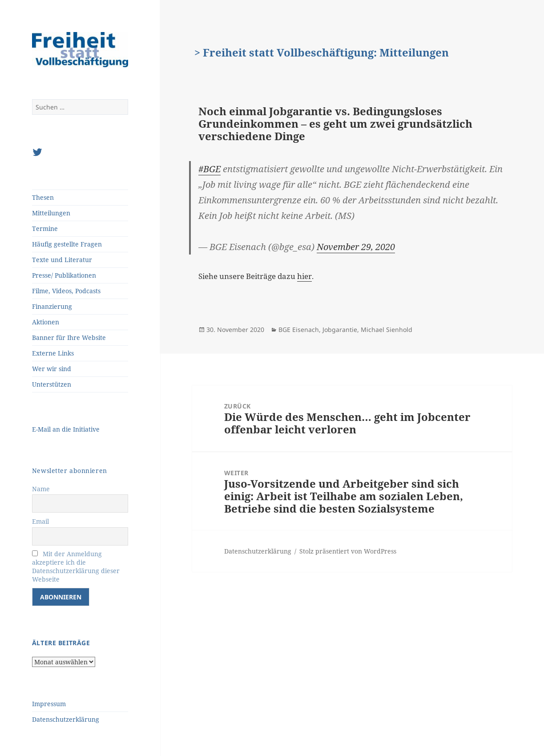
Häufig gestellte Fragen (67, 244)
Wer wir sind (52, 369)
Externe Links (53, 353)
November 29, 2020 (356, 247)
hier (304, 276)
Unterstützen (52, 384)
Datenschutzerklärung (66, 719)
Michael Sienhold (387, 329)
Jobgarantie (340, 329)
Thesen (43, 197)
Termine (45, 228)
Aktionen (46, 322)
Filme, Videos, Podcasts (66, 291)
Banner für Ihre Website (69, 338)
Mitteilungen (51, 213)
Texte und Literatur (62, 260)
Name (41, 489)
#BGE (210, 169)
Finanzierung (52, 306)
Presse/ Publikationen (64, 275)
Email (40, 521)
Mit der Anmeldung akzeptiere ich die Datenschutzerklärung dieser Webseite (76, 566)
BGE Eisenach (299, 329)
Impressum (49, 704)
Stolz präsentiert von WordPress (348, 551)
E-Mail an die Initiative (66, 429)
